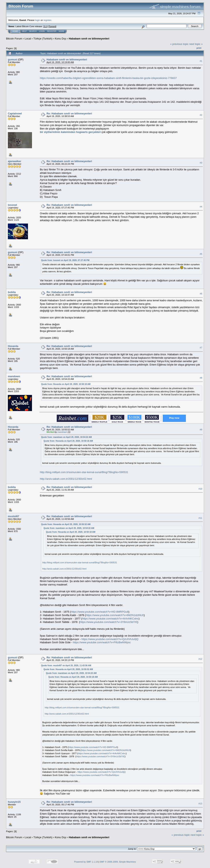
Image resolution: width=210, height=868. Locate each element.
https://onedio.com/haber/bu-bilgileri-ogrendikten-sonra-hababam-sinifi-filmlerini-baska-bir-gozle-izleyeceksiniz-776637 (108, 78)
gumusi (12, 60)
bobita (12, 292)
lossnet (12, 205)
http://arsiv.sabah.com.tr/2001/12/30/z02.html (66, 479)
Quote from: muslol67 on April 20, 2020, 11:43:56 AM (66, 666)
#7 (201, 348)
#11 (200, 518)
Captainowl (15, 113)
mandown (14, 376)
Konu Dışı (60, 39)
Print (199, 48)
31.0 (45, 26)
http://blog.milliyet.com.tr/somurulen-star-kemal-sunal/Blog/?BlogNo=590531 (84, 472)
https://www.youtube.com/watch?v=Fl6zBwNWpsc (102, 642)
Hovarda (13, 346)
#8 (201, 378)
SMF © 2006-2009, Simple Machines (118, 862)
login (38, 20)
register (47, 20)
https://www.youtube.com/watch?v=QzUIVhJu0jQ (110, 639)
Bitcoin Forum (14, 39)
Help (24, 31)
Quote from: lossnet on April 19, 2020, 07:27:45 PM (65, 260)
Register (52, 31)
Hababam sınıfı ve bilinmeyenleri (89, 39)
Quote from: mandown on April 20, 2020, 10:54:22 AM (66, 437)
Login (42, 31)
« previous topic (179, 44)
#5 (201, 254)
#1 (201, 61)
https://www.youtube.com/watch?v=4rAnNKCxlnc (110, 619)
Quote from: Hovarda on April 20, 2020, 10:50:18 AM (66, 384)
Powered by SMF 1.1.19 (86, 862)
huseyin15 (14, 802)
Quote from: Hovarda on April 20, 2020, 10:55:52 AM (66, 524)
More (61, 31)
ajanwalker (15, 161)
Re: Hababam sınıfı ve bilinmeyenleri (69, 113)
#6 (201, 294)
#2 (201, 115)
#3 (201, 163)
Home (15, 31)
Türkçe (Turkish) (43, 39)
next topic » (196, 44)
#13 (200, 804)
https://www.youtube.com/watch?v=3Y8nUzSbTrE (109, 622)
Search (33, 31)
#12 (200, 659)
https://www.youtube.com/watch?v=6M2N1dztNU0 (115, 615)
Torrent (52, 26)
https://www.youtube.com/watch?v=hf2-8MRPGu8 (100, 612)
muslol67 (13, 516)
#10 (200, 489)
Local (28, 39)
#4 (201, 207)
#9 (201, 430)
